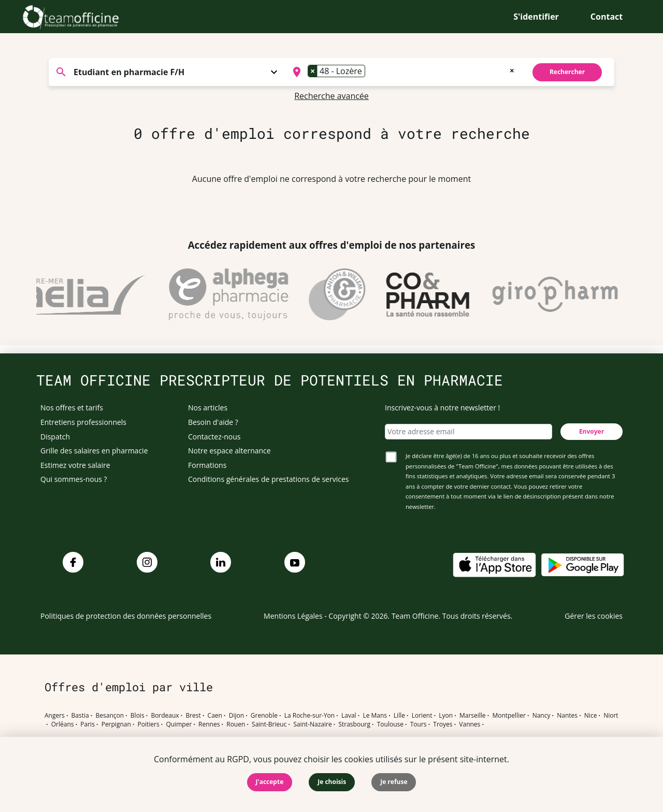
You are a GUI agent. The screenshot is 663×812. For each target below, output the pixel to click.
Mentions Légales (293, 616)
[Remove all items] (512, 69)
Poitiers (149, 724)
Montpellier (509, 716)
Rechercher (567, 72)
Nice (591, 716)
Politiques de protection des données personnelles (126, 616)
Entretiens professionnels (83, 422)
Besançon (110, 716)
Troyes (443, 724)
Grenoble (264, 716)
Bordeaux (165, 716)
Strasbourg (354, 724)
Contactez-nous (214, 437)
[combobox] (402, 72)
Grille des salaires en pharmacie (94, 451)
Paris (88, 724)
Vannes (470, 724)
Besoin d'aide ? (213, 422)
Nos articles (208, 408)
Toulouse (390, 724)
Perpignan (116, 724)
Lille (399, 716)
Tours (419, 724)
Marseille (473, 716)
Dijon (236, 716)
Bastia (80, 716)
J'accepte (270, 782)
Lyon (446, 716)
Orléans (63, 724)
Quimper (179, 724)
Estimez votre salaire (75, 465)
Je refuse (394, 782)
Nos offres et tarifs (72, 408)
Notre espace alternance (229, 451)
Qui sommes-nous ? (74, 479)
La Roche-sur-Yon (310, 716)
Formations (207, 465)
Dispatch (55, 437)
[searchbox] (371, 72)
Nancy (542, 716)
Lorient (422, 716)
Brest (193, 716)
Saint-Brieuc (269, 724)
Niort (611, 716)
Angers (55, 716)
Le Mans (375, 716)
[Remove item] (313, 71)
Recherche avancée (331, 96)
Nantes (567, 716)
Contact (607, 17)
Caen (215, 716)
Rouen (236, 724)
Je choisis (332, 782)
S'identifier (536, 17)
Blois (138, 716)
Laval (349, 716)
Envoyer (592, 431)
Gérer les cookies (594, 616)
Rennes (209, 724)
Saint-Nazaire (312, 724)
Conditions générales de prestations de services (268, 479)
